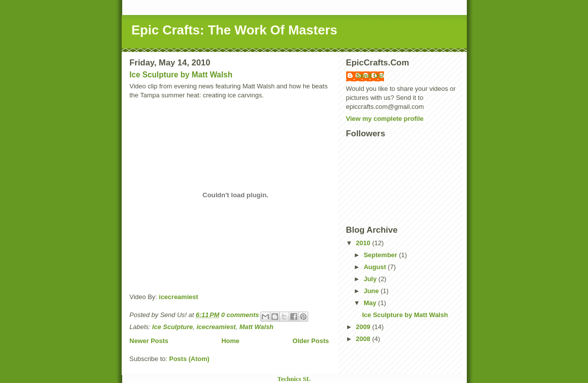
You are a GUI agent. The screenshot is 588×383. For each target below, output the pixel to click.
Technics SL (294, 379)
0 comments (240, 315)
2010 (364, 243)
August (376, 267)
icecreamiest (179, 297)
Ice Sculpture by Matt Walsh (181, 75)
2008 (364, 339)
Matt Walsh (256, 327)
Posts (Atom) (189, 359)
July (371, 279)
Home (230, 341)
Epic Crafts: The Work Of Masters (235, 30)
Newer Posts (149, 341)
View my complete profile (385, 119)
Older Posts (311, 341)
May (371, 303)
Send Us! (370, 76)
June (372, 291)
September (381, 255)
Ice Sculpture (173, 327)
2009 (364, 327)
